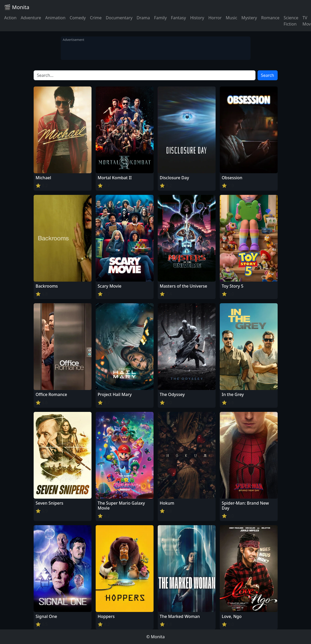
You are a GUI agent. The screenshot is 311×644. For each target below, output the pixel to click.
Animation (55, 18)
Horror (215, 18)
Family (160, 18)
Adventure (31, 18)
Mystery (249, 18)
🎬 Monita (17, 7)
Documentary (119, 18)
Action (10, 18)
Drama (143, 18)
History (197, 18)
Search (268, 75)
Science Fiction (291, 21)
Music (231, 18)
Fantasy (179, 18)
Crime (96, 18)
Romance (270, 18)
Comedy (78, 18)
